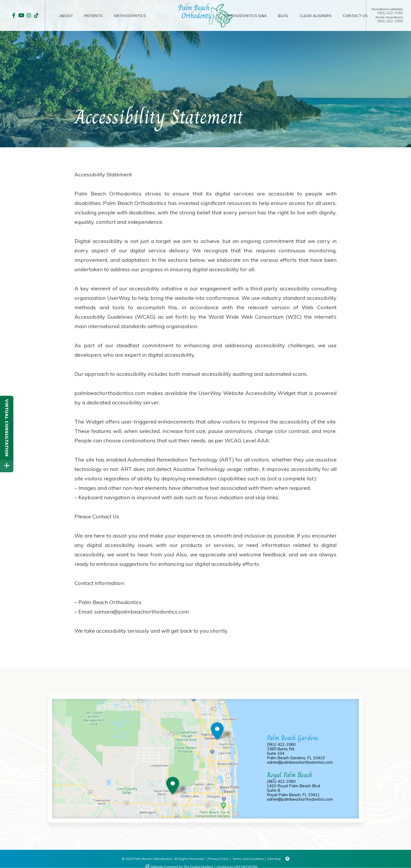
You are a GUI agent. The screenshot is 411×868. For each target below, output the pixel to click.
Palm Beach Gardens (387, 9)
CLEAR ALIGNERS (315, 16)
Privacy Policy (218, 859)
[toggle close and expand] (7, 466)
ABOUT (66, 16)
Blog (283, 16)
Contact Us (355, 16)
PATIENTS (93, 16)
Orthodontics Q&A (246, 16)
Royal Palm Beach (389, 18)
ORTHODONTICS (130, 16)
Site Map (274, 859)
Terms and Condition (248, 859)
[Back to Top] (287, 859)
